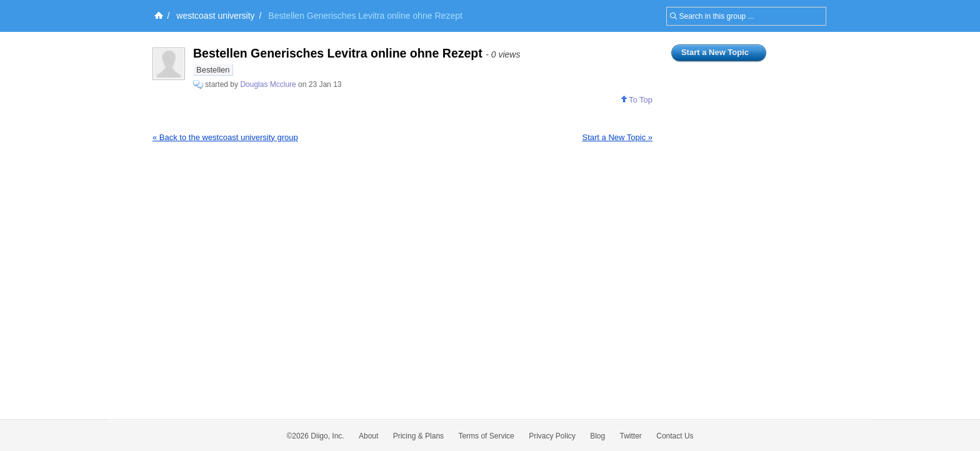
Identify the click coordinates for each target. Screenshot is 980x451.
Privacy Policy (552, 436)
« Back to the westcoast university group (225, 137)
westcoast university (215, 16)
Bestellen (213, 70)
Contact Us (675, 436)
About (368, 436)
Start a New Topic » (617, 137)
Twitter (631, 436)
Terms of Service (486, 436)
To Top (637, 100)
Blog (597, 436)
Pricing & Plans (418, 436)
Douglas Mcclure (268, 84)
